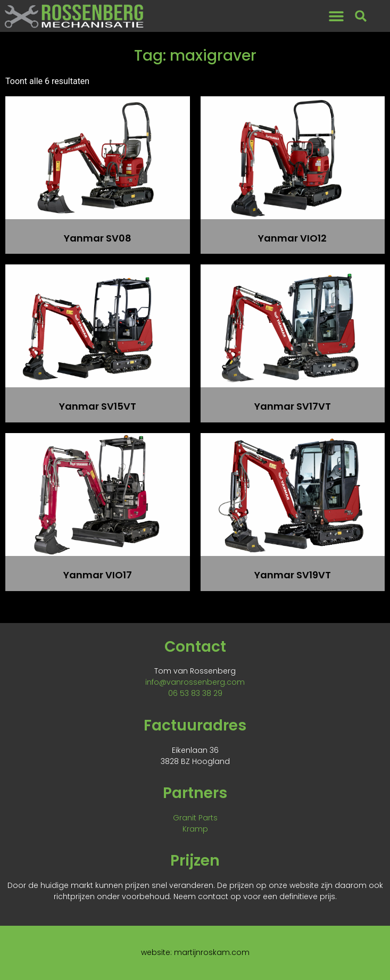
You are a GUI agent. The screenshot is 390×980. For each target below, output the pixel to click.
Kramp (195, 829)
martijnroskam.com (212, 952)
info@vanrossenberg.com (195, 682)
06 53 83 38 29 (195, 693)
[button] (336, 16)
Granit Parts (195, 818)
